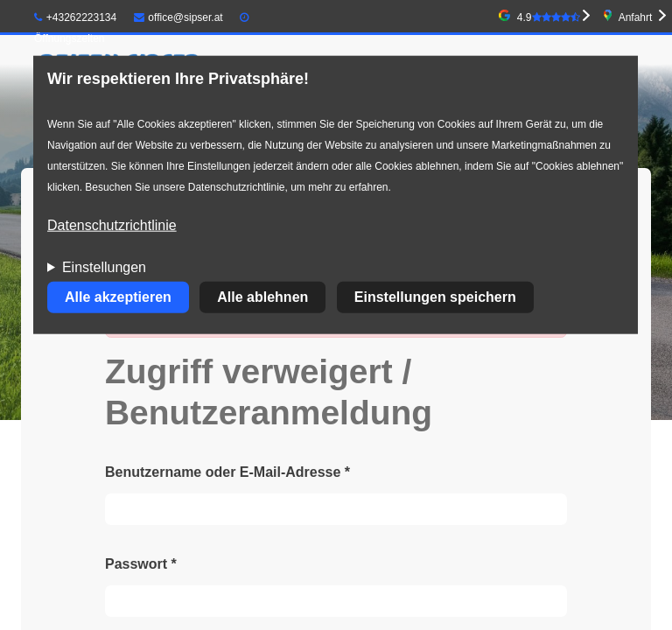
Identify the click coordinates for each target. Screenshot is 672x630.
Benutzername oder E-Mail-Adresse (227, 472)
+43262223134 (75, 17)
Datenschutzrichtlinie (112, 225)
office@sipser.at (178, 17)
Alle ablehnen (262, 297)
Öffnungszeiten (70, 38)
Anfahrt (636, 17)
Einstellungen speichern (435, 297)
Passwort (141, 564)
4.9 (549, 17)
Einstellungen (104, 267)
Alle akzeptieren (118, 297)
